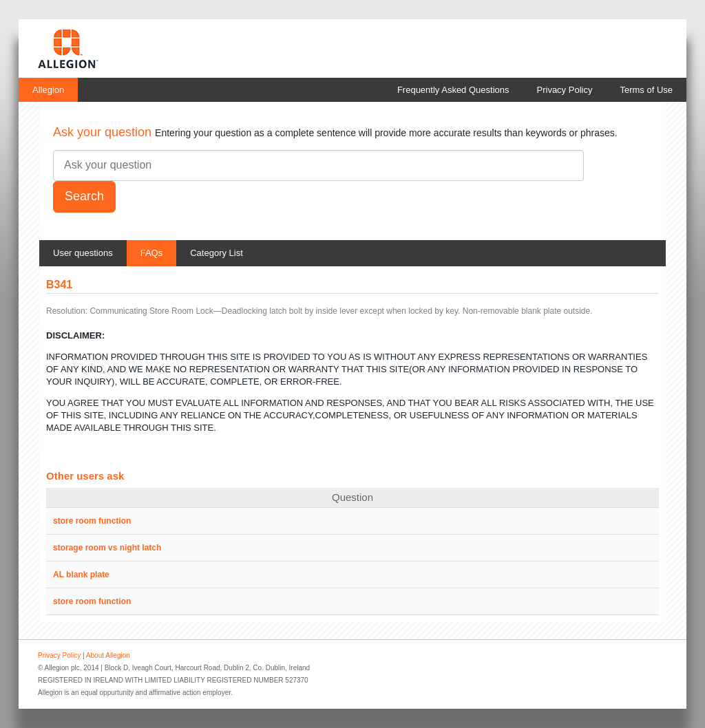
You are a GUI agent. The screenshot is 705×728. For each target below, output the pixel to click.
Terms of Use (646, 90)
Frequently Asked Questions (453, 90)
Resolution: (67, 311)
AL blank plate (81, 575)
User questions (83, 253)
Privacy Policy (565, 90)
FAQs (152, 253)
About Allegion (108, 655)
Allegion (48, 90)
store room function (92, 521)
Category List (217, 253)
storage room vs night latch (107, 548)
